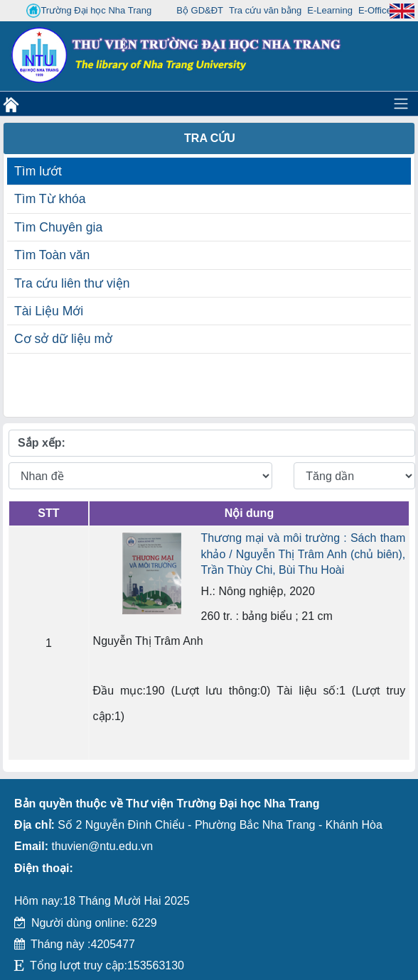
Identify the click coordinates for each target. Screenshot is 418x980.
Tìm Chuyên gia (58, 227)
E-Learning (330, 10)
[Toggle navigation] (401, 104)
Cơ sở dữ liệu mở (63, 339)
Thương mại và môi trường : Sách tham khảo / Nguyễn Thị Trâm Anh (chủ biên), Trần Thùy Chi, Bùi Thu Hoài (304, 554)
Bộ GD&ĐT (200, 10)
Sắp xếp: (42, 443)
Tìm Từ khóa (50, 199)
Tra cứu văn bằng (265, 10)
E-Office (375, 10)
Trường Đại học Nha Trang (89, 11)
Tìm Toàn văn (52, 255)
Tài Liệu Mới (49, 311)
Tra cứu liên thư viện (72, 283)
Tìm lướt (38, 171)
